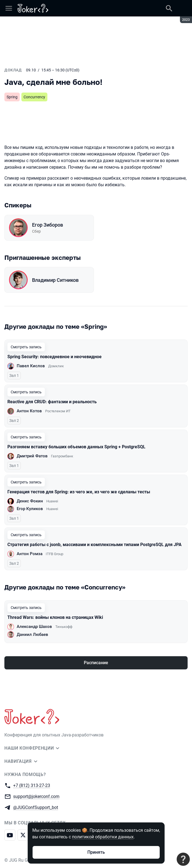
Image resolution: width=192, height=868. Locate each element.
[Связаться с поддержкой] (183, 859)
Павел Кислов (31, 366)
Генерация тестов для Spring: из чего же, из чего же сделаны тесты (79, 492)
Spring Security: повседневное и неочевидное (55, 357)
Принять (96, 852)
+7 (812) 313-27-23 (32, 785)
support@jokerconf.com (36, 796)
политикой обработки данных (103, 837)
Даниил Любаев (32, 635)
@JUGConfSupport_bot (36, 807)
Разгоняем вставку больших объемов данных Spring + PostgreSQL (76, 447)
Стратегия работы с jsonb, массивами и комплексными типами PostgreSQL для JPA (94, 545)
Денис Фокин (30, 501)
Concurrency (34, 97)
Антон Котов (29, 411)
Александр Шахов (34, 627)
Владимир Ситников (55, 280)
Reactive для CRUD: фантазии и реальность (52, 402)
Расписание (96, 663)
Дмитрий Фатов (32, 456)
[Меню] (9, 8)
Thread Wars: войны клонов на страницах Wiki (55, 617)
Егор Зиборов (48, 225)
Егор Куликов (30, 509)
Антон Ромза (30, 554)
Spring (12, 97)
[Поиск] (169, 8)
